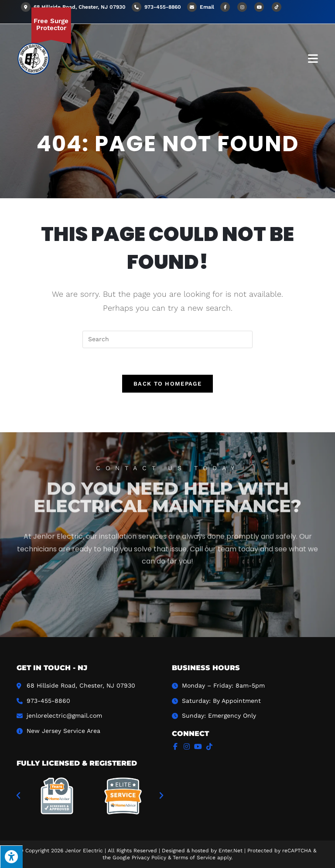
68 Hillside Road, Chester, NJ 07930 (73, 7)
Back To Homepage (167, 384)
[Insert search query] (167, 339)
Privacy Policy (149, 858)
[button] (18, 796)
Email (207, 7)
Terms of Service (194, 858)
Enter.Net (231, 851)
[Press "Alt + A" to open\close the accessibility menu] (11, 857)
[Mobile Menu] (313, 58)
